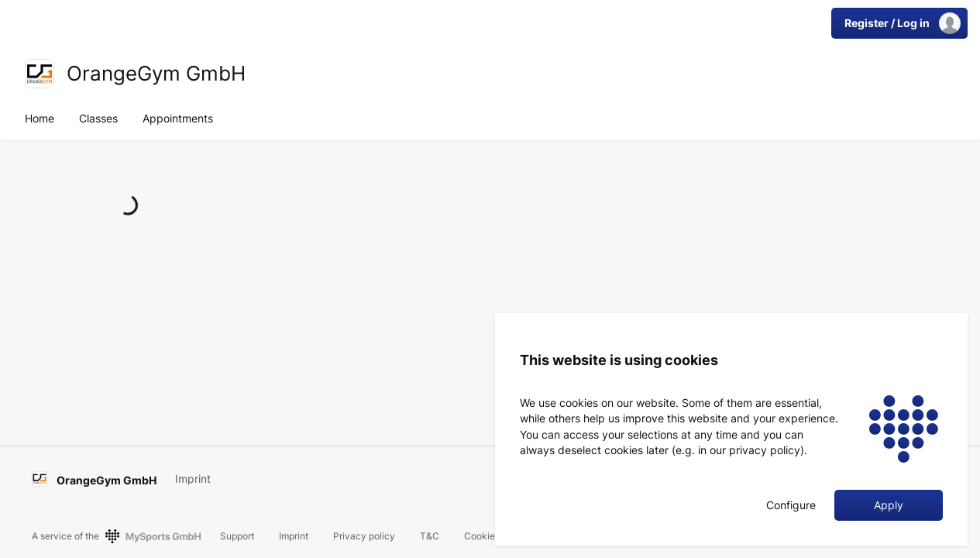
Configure (791, 505)
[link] (40, 74)
